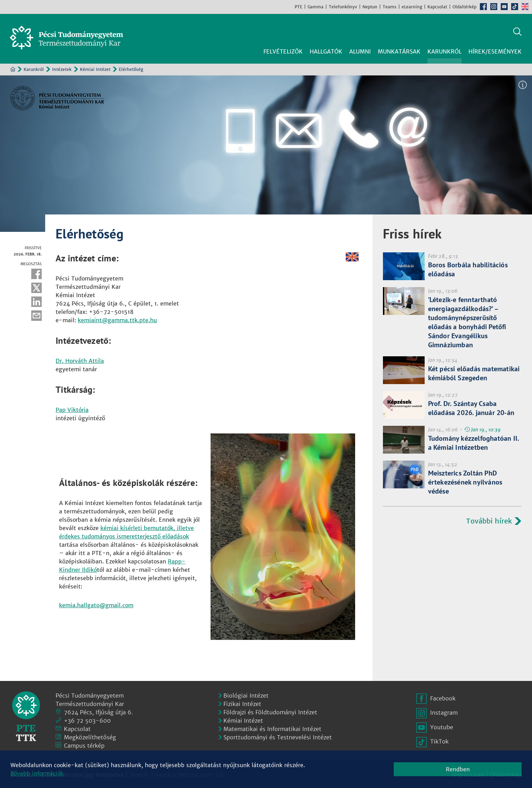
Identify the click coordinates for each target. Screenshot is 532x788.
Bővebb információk (37, 773)
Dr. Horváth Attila (80, 360)
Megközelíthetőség (90, 736)
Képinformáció (523, 84)
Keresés (517, 31)
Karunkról (34, 68)
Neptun (370, 7)
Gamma (316, 7)
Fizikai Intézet (242, 702)
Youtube (504, 7)
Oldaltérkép (464, 7)
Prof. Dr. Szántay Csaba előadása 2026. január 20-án (471, 407)
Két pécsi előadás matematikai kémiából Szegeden (474, 372)
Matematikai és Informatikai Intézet (272, 728)
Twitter (36, 287)
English (525, 7)
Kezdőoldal (13, 68)
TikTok (515, 7)
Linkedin (36, 301)
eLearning (412, 7)
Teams (390, 7)
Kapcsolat (437, 7)
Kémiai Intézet (95, 68)
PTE (298, 7)
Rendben (458, 769)
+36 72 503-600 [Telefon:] (87, 719)
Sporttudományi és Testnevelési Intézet (278, 736)
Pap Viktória (72, 409)
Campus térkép (84, 744)
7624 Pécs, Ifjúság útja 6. (99, 711)
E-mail (36, 315)
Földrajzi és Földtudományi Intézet (270, 711)
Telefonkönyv (343, 7)
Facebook (483, 7)
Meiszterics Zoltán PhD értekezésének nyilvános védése (465, 481)
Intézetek (62, 68)
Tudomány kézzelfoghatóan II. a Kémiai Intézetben (474, 442)
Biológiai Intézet (246, 694)
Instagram (494, 7)
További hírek (489, 520)
